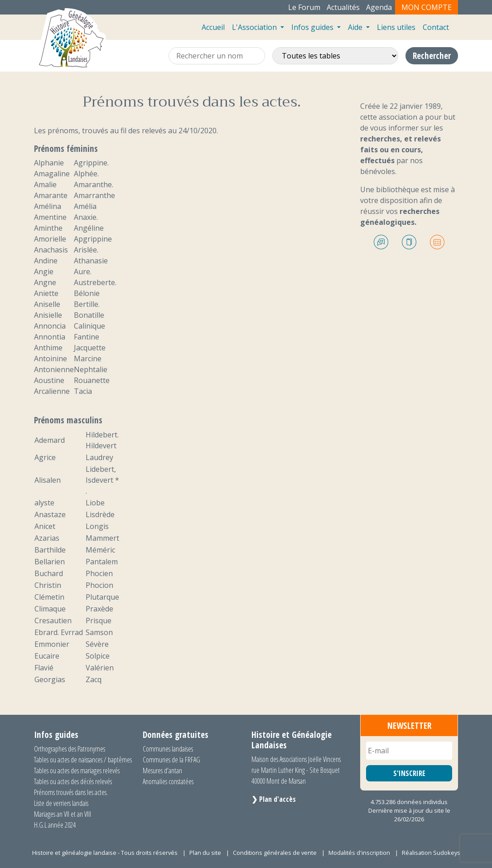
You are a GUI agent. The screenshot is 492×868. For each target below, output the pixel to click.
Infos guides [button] (313, 27)
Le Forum (304, 7)
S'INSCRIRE (409, 773)
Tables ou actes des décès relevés (73, 781)
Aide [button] (356, 27)
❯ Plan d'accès (274, 799)
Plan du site (205, 853)
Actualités (343, 7)
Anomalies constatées (168, 781)
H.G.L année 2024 (55, 825)
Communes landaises (168, 749)
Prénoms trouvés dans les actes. (71, 792)
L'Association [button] (255, 27)
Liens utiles (396, 27)
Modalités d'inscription (359, 853)
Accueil (213, 27)
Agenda (379, 7)
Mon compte (427, 7)
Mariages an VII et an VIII (63, 814)
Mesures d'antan (162, 771)
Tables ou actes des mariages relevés (77, 771)
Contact (436, 27)
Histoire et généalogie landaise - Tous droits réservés (105, 853)
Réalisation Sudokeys (431, 853)
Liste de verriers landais (61, 803)
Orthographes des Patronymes (70, 749)
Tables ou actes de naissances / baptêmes (83, 760)
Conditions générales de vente (275, 853)
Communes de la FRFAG (171, 760)
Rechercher (432, 56)
